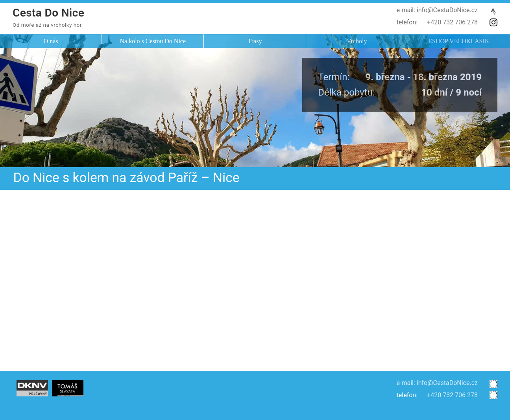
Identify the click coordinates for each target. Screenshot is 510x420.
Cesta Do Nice (48, 13)
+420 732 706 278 (452, 22)
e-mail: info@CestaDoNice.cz (437, 10)
